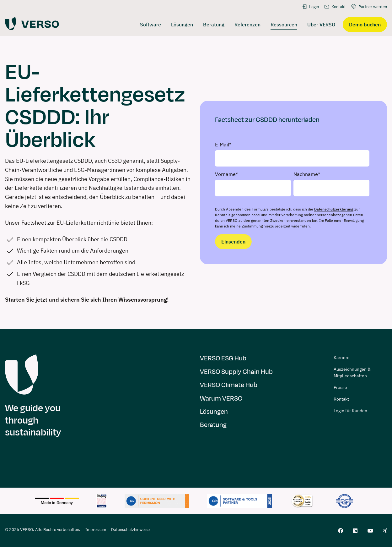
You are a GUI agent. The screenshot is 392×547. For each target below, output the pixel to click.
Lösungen (214, 412)
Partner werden (369, 7)
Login (310, 7)
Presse (340, 387)
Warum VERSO (221, 399)
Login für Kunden (350, 411)
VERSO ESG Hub (223, 358)
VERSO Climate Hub (229, 385)
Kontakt (335, 7)
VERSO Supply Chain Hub (236, 372)
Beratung (213, 425)
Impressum (96, 530)
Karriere (342, 358)
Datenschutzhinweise (130, 530)
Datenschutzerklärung (334, 209)
